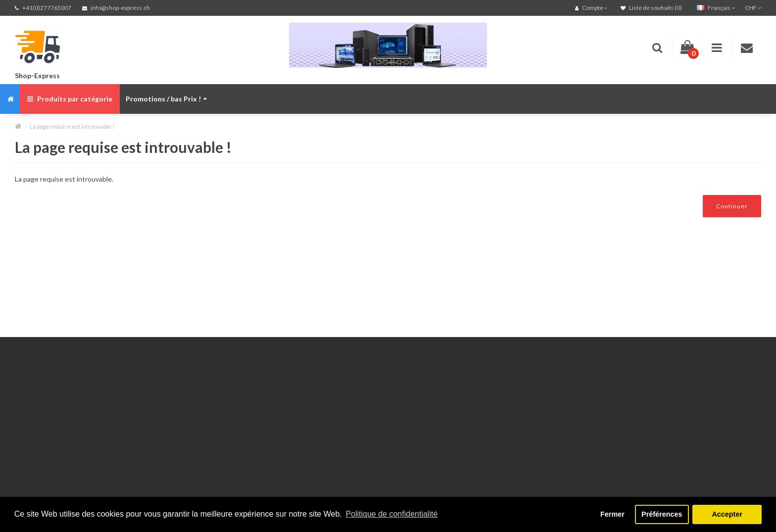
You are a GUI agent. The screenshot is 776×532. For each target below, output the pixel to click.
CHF (753, 8)
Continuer (732, 206)
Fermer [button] (612, 514)
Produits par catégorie (70, 99)
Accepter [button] (727, 514)
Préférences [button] (662, 514)
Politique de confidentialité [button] (391, 514)
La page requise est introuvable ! (72, 126)
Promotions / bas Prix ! (166, 99)
